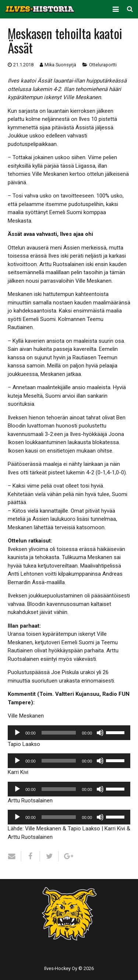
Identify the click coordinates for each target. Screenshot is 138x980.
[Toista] (17, 733)
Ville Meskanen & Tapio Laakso (63, 829)
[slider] (59, 733)
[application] (69, 733)
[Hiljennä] (100, 733)
